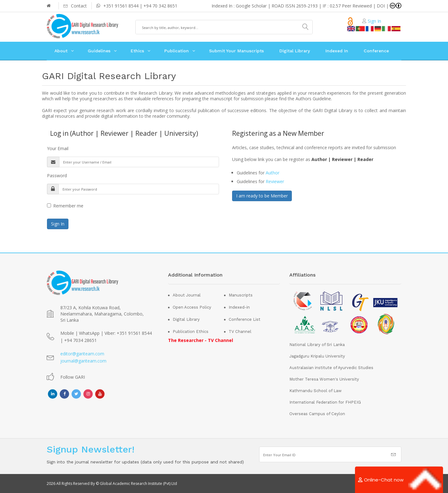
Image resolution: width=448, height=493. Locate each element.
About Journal (187, 295)
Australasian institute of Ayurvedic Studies (331, 368)
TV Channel (240, 332)
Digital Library (295, 51)
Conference (376, 51)
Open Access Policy (192, 307)
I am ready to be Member (262, 196)
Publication (177, 51)
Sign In (374, 21)
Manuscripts (241, 295)
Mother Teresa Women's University (324, 379)
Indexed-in (239, 307)
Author (273, 173)
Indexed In (337, 51)
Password (57, 175)
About (61, 51)
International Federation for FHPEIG (325, 402)
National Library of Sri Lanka (317, 345)
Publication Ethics (191, 332)
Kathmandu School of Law (315, 391)
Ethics (137, 51)
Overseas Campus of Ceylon (317, 414)
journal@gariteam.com (83, 361)
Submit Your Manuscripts (236, 51)
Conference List (245, 319)
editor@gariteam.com (82, 354)
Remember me (65, 206)
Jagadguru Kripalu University (317, 356)
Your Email (58, 148)
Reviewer (275, 181)
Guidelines (99, 51)
